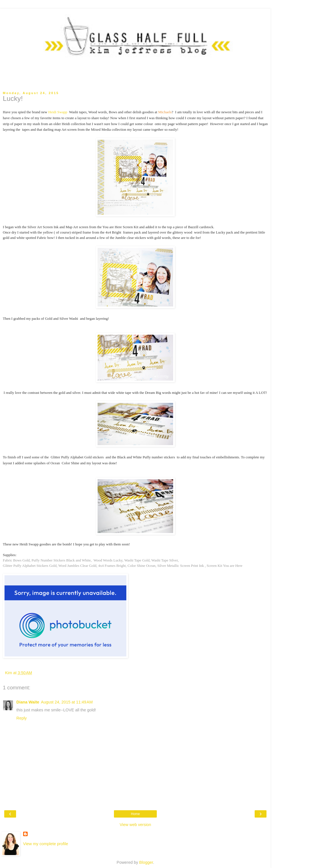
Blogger (146, 862)
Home (135, 814)
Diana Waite (28, 702)
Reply (22, 718)
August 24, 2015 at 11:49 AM (67, 702)
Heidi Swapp (58, 112)
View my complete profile (46, 844)
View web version (135, 825)
